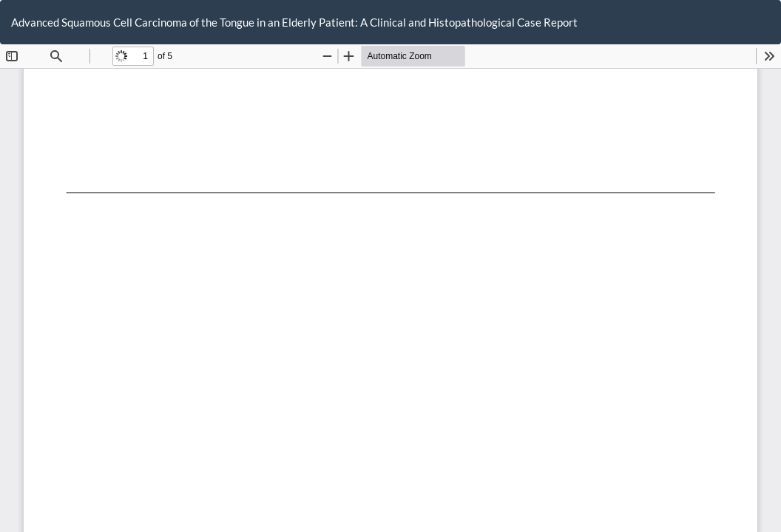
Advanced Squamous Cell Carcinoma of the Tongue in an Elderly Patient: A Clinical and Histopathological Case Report (294, 22)
